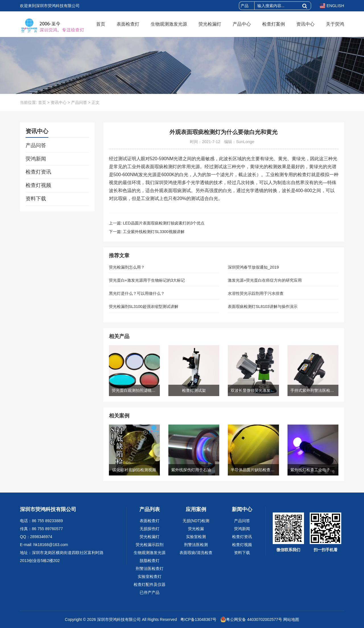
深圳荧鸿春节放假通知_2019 (253, 267)
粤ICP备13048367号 (198, 619)
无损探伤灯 (150, 529)
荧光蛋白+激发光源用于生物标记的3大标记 (147, 280)
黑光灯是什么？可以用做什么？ (137, 293)
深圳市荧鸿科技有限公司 (119, 619)
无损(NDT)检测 (196, 521)
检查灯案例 (274, 24)
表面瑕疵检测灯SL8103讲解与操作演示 (262, 306)
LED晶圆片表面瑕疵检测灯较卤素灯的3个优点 (164, 223)
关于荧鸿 (335, 24)
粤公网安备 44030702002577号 (251, 619)
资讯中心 (305, 24)
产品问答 (79, 102)
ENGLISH (332, 6)
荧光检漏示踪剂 (150, 545)
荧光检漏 (196, 529)
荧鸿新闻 (36, 159)
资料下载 (36, 199)
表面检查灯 (128, 24)
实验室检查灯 (150, 576)
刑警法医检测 (196, 545)
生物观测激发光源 (169, 24)
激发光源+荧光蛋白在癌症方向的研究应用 (265, 280)
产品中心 (242, 24)
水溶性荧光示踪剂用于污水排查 (256, 293)
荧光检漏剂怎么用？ (127, 267)
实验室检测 (196, 537)
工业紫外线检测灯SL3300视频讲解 (154, 232)
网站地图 (291, 619)
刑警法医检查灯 (150, 569)
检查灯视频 (38, 185)
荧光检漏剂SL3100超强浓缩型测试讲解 (144, 306)
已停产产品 (150, 592)
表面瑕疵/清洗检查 (196, 553)
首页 (101, 24)
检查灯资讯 (38, 172)
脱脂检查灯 (150, 561)
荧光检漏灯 (210, 24)
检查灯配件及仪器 (150, 584)
